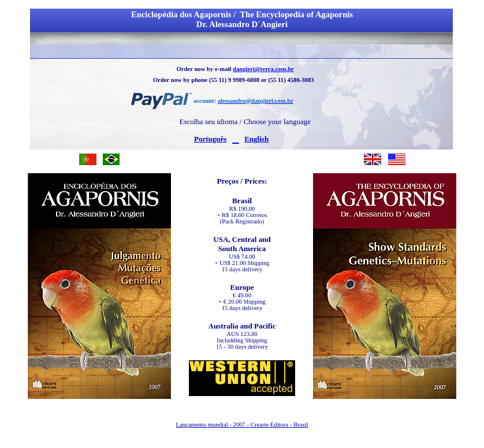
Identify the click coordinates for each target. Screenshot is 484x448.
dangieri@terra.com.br (263, 69)
